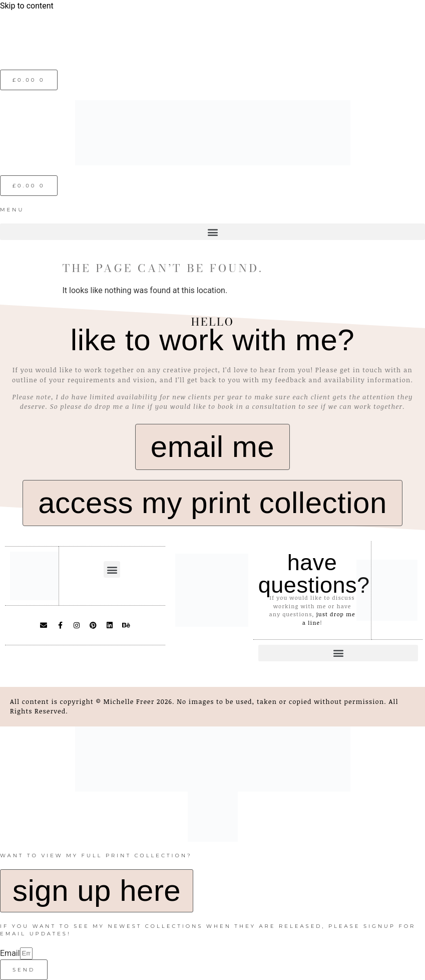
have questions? (314, 574)
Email (10, 953)
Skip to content (27, 6)
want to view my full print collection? (96, 855)
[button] (212, 232)
